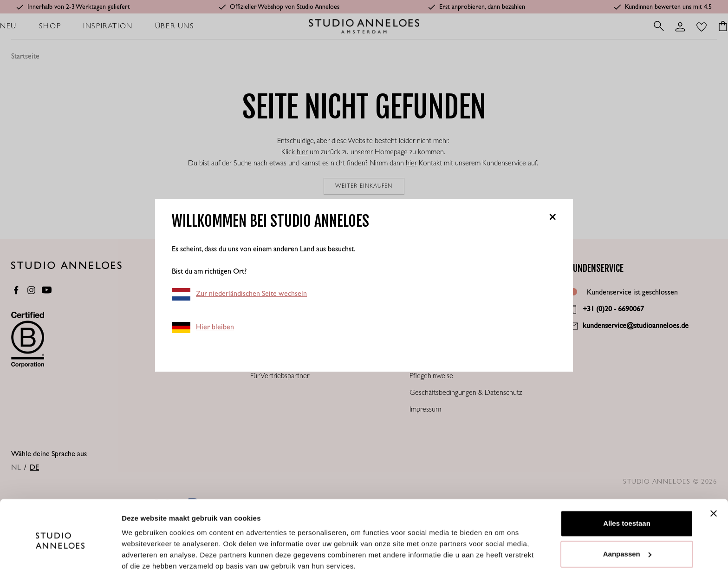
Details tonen (144, 552)
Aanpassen (627, 514)
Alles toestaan (627, 483)
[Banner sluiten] (714, 473)
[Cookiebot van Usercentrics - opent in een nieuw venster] (60, 552)
